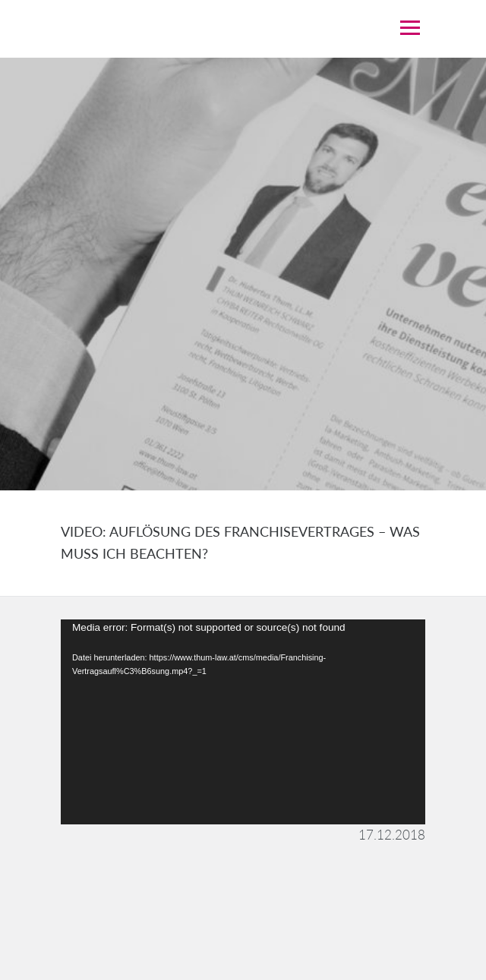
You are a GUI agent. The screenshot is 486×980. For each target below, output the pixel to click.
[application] (243, 722)
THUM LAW (197, 28)
